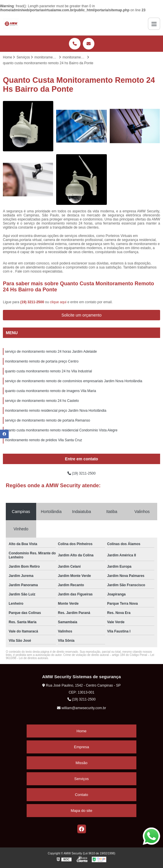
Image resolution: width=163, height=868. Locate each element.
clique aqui (58, 302)
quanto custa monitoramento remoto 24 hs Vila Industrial (48, 371)
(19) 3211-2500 (33, 302)
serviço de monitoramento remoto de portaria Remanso (47, 420)
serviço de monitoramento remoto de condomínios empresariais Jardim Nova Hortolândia (74, 381)
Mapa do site (81, 811)
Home (81, 731)
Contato (82, 795)
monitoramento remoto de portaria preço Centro (42, 361)
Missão (81, 763)
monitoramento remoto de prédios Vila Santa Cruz (44, 440)
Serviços (82, 779)
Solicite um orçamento (81, 315)
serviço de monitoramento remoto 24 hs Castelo (42, 401)
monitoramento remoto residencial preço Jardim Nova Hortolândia (56, 411)
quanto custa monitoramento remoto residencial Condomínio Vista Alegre (61, 430)
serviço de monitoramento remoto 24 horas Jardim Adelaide (51, 352)
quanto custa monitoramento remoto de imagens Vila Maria (51, 391)
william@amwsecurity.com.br (81, 708)
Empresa (81, 747)
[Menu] (154, 24)
